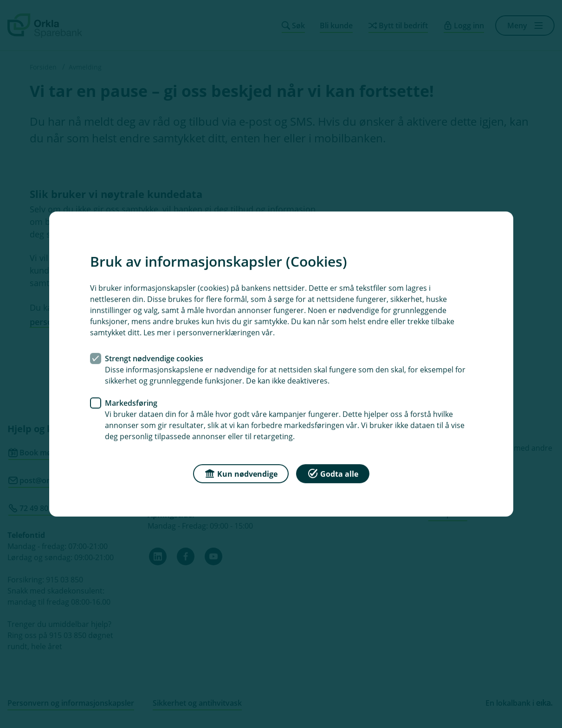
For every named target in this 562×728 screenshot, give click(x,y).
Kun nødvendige (241, 473)
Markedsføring (131, 403)
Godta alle (333, 473)
